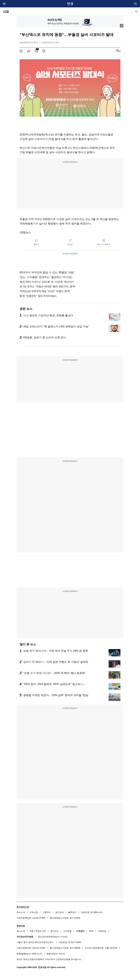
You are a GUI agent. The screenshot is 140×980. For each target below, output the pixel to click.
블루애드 (72, 912)
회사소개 (21, 912)
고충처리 (47, 912)
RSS (91, 931)
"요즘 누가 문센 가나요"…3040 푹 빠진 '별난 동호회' (54, 673)
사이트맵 (67, 931)
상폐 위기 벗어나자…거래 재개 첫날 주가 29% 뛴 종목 (56, 651)
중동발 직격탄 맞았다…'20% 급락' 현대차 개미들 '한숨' (56, 695)
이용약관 (102, 931)
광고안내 (59, 912)
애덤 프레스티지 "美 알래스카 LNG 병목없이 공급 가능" (56, 327)
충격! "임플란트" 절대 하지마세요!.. (38, 296)
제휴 (32, 931)
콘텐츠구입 (41, 931)
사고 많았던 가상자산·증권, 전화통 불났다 (48, 315)
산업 (6, 12)
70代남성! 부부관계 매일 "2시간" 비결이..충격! (45, 291)
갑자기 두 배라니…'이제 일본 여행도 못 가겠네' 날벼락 (56, 662)
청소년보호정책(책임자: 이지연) (53, 937)
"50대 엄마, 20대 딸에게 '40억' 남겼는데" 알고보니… (55, 684)
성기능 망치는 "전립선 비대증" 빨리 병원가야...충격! (47, 287)
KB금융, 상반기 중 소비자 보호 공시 (45, 337)
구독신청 (34, 912)
